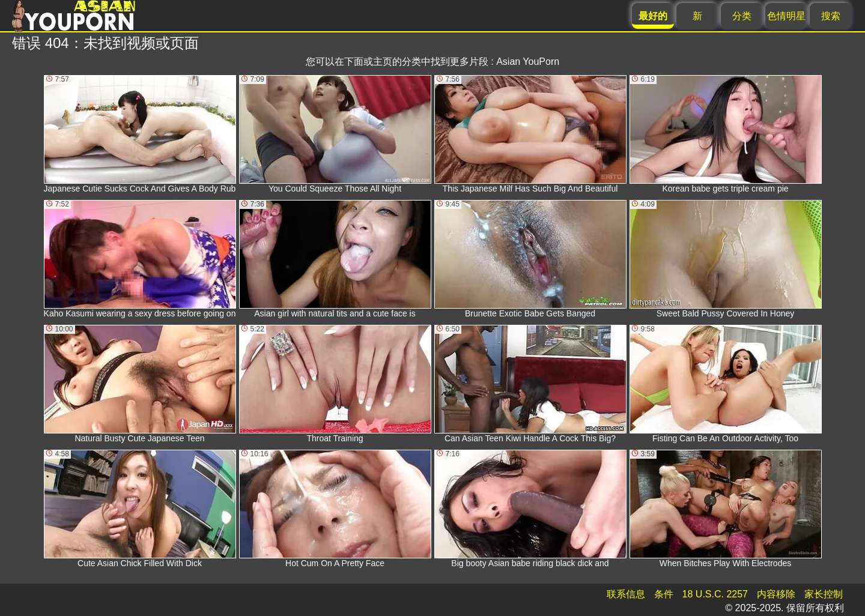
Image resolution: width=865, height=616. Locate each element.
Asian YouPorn (528, 62)
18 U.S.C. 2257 (715, 594)
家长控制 (824, 594)
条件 (664, 594)
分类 (742, 16)
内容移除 (776, 594)
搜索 (831, 16)
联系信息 (626, 594)
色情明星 (786, 16)
